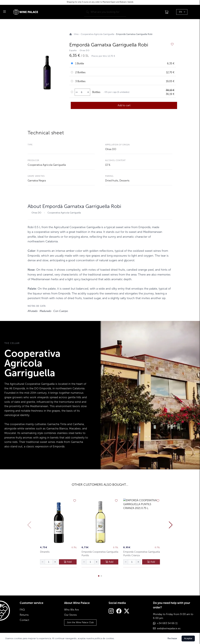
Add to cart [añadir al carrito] (124, 105)
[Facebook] (119, 611)
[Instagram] (111, 611)
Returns (24, 615)
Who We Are (71, 610)
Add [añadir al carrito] (68, 562)
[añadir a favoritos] (172, 44)
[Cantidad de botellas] (82, 92)
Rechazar (172, 638)
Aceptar (188, 638)
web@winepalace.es (169, 628)
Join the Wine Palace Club (80, 622)
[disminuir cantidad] (77, 92)
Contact (24, 620)
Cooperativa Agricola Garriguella (47, 165)
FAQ (22, 610)
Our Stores (70, 615)
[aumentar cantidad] (88, 92)
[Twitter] (127, 611)
